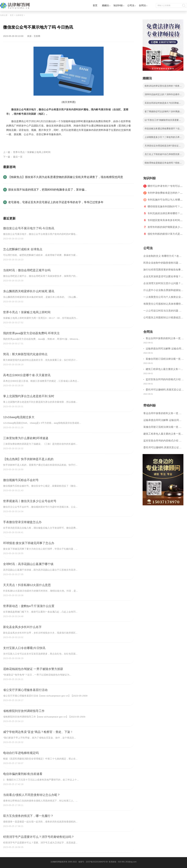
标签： (10, 142)
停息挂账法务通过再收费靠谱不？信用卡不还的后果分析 (163, 129)
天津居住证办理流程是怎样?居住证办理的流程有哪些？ (163, 147)
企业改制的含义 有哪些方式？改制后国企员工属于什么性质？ (162, 257)
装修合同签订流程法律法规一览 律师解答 (165, 359)
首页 (95, 5)
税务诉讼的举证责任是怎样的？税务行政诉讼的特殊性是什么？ (163, 87)
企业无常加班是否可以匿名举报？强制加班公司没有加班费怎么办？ (163, 278)
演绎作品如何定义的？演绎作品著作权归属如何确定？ (163, 95)
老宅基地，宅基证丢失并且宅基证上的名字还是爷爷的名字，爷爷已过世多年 (56, 202)
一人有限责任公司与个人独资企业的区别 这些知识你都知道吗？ (163, 298)
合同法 (142, 5)
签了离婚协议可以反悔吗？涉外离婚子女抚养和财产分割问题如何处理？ (163, 112)
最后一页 (18, 157)
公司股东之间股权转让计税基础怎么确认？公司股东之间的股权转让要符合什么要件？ (163, 319)
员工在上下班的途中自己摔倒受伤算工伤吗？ (163, 155)
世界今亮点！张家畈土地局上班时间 (32, 152)
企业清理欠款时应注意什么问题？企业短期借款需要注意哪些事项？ (163, 284)
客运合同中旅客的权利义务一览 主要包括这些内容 (165, 339)
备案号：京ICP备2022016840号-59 (93, 862)
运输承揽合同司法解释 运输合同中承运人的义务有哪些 (165, 349)
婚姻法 (105, 5)
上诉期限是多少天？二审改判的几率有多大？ (163, 138)
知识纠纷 (118, 5)
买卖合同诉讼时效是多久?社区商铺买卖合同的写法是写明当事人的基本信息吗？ (163, 104)
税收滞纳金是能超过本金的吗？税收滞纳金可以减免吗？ (163, 164)
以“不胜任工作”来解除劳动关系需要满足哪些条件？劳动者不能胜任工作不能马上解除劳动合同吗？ (163, 121)
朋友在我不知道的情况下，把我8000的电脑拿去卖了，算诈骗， (48, 190)
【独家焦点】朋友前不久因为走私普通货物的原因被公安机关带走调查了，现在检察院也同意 (66, 177)
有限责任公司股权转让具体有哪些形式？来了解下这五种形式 (163, 305)
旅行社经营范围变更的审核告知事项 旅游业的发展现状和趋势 (163, 271)
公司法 (131, 5)
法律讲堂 (19, 15)
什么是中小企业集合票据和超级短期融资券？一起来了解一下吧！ (163, 291)
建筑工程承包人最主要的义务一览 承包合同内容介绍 (164, 370)
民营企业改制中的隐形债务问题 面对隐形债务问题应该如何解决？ (162, 264)
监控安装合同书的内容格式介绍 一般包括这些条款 (165, 380)
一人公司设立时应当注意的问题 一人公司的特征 (162, 312)
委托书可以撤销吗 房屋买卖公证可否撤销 (165, 390)
